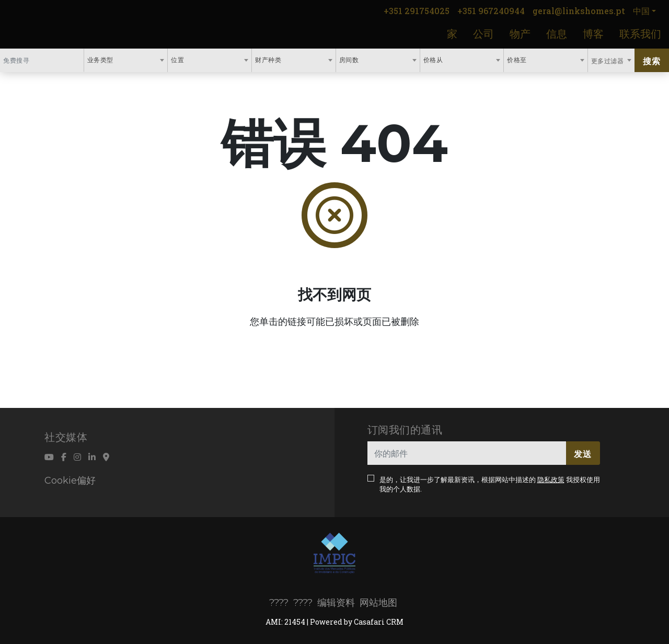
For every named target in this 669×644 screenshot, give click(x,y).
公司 (483, 33)
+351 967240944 (491, 11)
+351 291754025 (417, 11)
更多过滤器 (608, 61)
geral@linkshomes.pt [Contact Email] (579, 11)
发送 (583, 454)
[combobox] (126, 60)
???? (279, 603)
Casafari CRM (379, 622)
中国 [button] (641, 11)
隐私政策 (551, 479)
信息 (557, 33)
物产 (520, 33)
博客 (593, 33)
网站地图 (378, 603)
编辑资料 (336, 603)
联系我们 (640, 33)
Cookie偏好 (70, 481)
